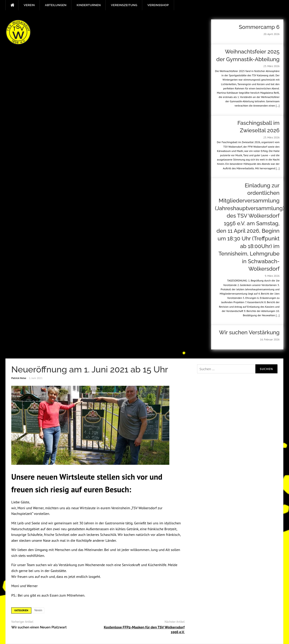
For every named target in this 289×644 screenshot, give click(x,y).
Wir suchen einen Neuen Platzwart (39, 627)
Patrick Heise (19, 378)
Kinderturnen (89, 5)
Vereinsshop (158, 5)
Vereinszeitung (124, 5)
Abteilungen (56, 5)
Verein (29, 5)
